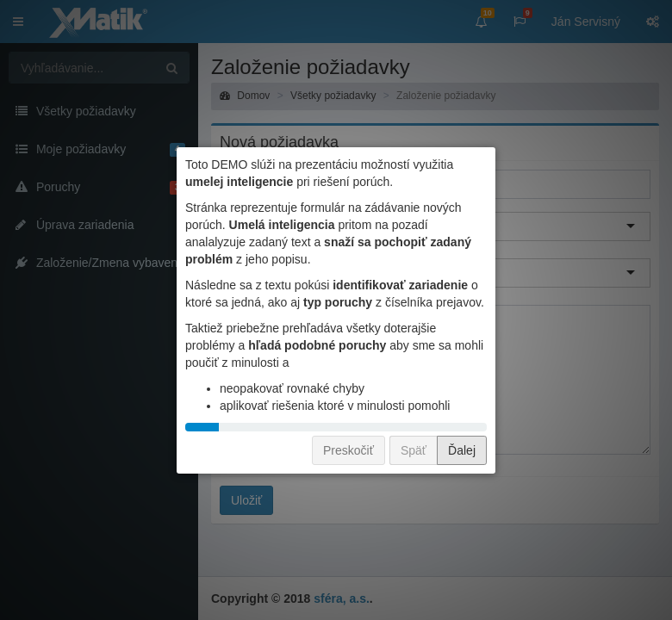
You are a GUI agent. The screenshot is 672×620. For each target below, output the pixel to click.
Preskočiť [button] (348, 450)
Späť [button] (414, 450)
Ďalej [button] (462, 450)
